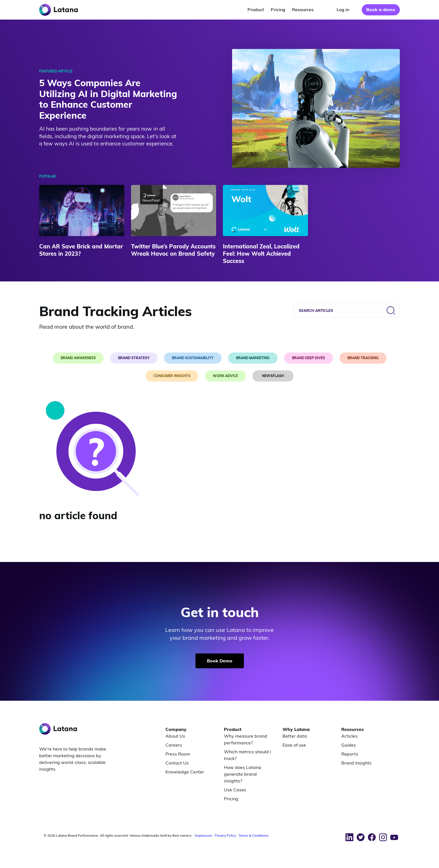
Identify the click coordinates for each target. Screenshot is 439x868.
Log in (343, 10)
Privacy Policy (225, 835)
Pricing (231, 799)
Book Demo (220, 661)
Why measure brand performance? (246, 739)
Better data (295, 736)
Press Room (178, 754)
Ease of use (294, 745)
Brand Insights (356, 763)
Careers (174, 745)
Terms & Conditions (254, 835)
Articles (349, 736)
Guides (349, 745)
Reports (350, 754)
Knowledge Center (185, 772)
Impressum (204, 835)
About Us (175, 736)
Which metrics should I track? (247, 755)
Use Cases (235, 790)
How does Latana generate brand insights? (243, 774)
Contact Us (177, 763)
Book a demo (381, 10)
